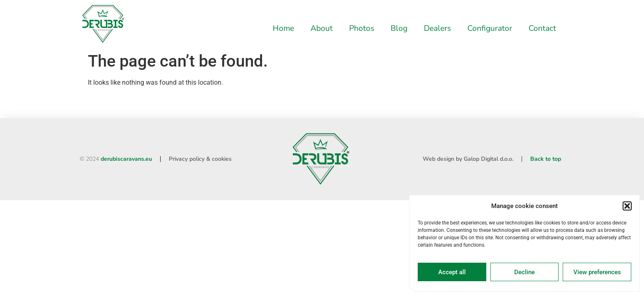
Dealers (437, 28)
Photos (362, 28)
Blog (399, 28)
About (322, 28)
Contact (542, 28)
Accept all (452, 272)
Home (283, 28)
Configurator (490, 28)
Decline (524, 272)
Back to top (546, 159)
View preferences (597, 272)
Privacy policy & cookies (200, 159)
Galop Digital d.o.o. (489, 159)
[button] (627, 206)
